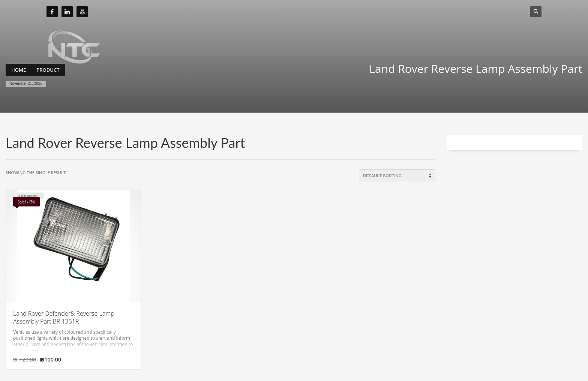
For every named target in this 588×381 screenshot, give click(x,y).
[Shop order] (397, 176)
